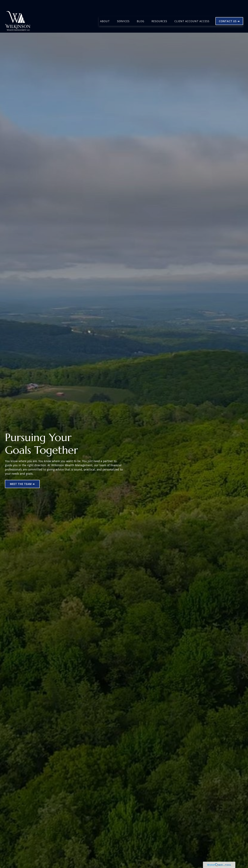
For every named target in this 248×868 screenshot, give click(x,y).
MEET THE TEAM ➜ (22, 484)
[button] (105, 12)
